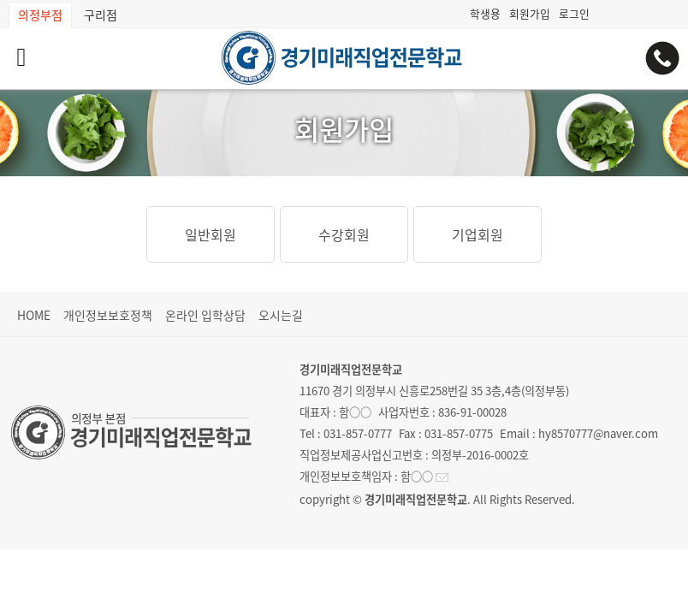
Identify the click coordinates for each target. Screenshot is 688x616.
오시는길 (281, 315)
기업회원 (477, 234)
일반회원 (211, 234)
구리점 (101, 15)
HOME (34, 315)
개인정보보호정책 (108, 315)
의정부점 (40, 15)
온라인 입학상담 (205, 315)
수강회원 (344, 234)
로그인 (574, 13)
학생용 (485, 13)
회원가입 (530, 13)
